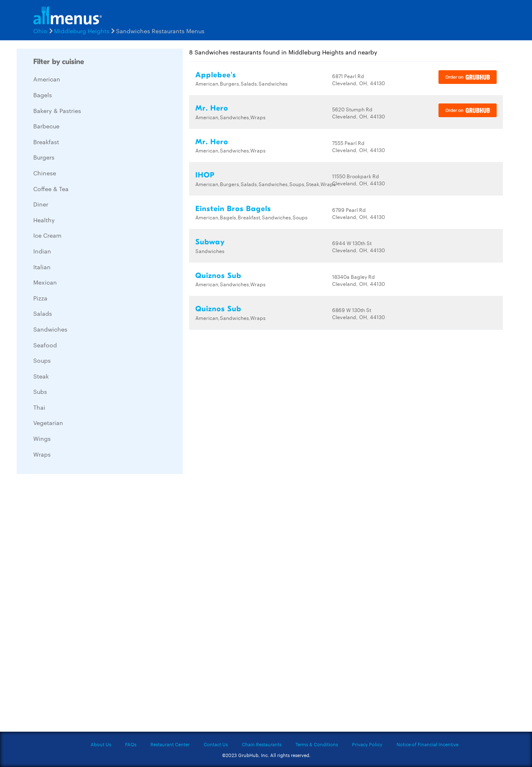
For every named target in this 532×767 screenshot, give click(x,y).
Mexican (45, 282)
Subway (210, 242)
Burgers (44, 157)
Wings (42, 438)
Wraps (42, 454)
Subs (40, 391)
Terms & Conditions (317, 744)
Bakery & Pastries (57, 111)
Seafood (45, 345)
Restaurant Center (170, 744)
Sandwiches (50, 329)
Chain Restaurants (262, 744)
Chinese (45, 173)
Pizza (40, 298)
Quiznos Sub (218, 276)
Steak (41, 376)
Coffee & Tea (51, 189)
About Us (101, 744)
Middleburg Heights (82, 31)
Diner (41, 204)
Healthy (44, 220)
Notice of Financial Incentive (427, 744)
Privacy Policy (367, 744)
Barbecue (46, 126)
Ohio (40, 31)
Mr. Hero (212, 108)
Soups (42, 360)
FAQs (131, 744)
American (47, 79)
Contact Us (216, 744)
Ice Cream (47, 235)
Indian (42, 251)
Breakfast (46, 142)
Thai (39, 407)
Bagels (43, 95)
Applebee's (216, 75)
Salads (43, 313)
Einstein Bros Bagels (233, 209)
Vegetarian (48, 423)
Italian (42, 267)
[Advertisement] (79, 605)
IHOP (205, 175)
